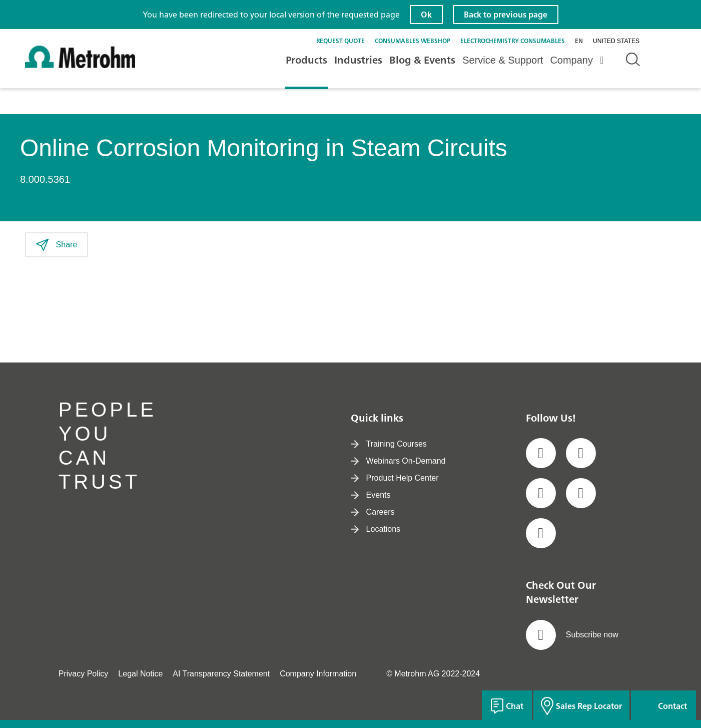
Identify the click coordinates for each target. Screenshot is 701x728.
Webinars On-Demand (398, 461)
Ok (426, 15)
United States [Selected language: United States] (616, 41)
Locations (376, 529)
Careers (373, 512)
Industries (358, 60)
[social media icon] (541, 453)
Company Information (318, 674)
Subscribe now (572, 635)
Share (57, 245)
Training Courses (389, 444)
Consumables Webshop (413, 41)
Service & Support (503, 60)
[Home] (80, 66)
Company (571, 60)
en (579, 41)
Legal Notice (140, 674)
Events (371, 495)
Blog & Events (422, 60)
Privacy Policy (84, 674)
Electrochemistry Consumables (513, 41)
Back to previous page (506, 15)
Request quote (340, 41)
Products (306, 60)
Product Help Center (395, 478)
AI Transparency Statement (221, 674)
